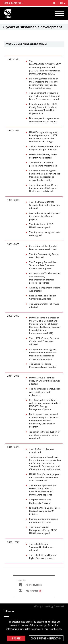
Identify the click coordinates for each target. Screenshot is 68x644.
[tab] (34, 44)
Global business (14, 3)
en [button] (63, 3)
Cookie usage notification (46, 639)
